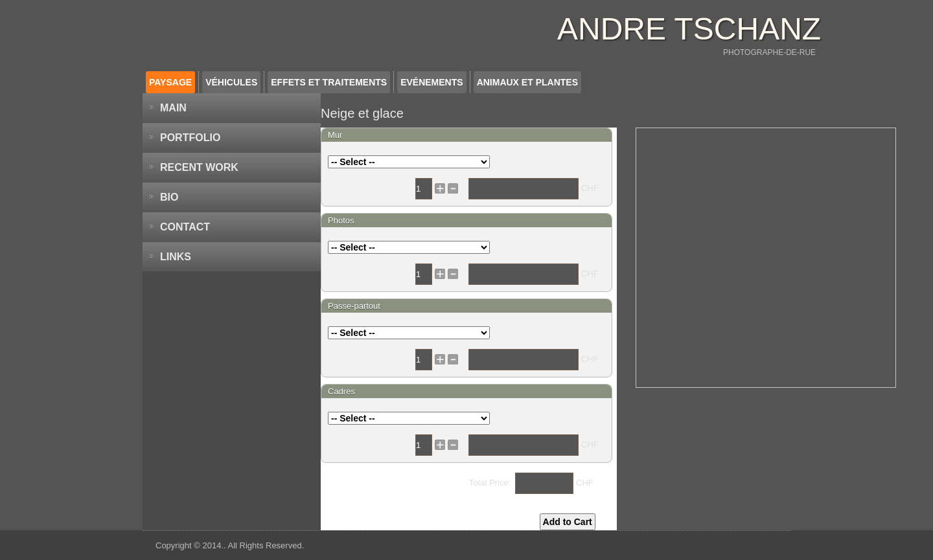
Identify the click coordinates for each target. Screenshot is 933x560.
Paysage (170, 82)
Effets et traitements (329, 82)
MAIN (173, 108)
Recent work (199, 167)
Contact (185, 227)
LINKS (176, 257)
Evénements (432, 82)
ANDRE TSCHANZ (689, 29)
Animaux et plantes (527, 82)
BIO (169, 197)
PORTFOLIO (190, 138)
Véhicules (231, 82)
